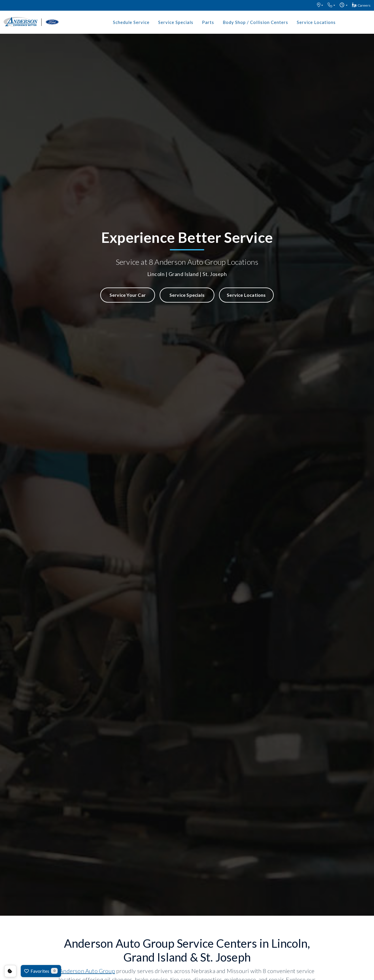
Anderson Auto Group (87, 971)
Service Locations (316, 22)
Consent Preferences (10, 971)
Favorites (41, 971)
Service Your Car (128, 295)
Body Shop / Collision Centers (255, 22)
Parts (208, 22)
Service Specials (176, 22)
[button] (320, 5)
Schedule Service (131, 22)
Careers (361, 5)
